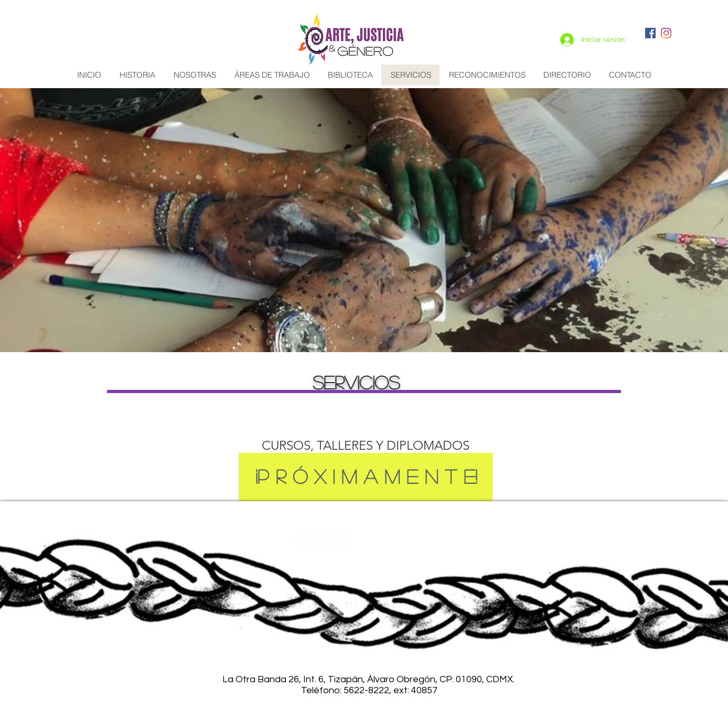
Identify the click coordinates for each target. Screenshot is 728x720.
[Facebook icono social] (650, 33)
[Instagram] (666, 33)
